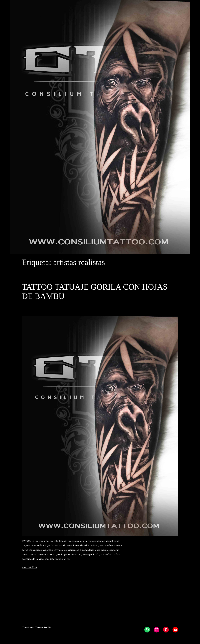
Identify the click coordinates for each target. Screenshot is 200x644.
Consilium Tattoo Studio (37, 628)
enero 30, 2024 (29, 567)
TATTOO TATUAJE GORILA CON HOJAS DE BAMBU (95, 292)
